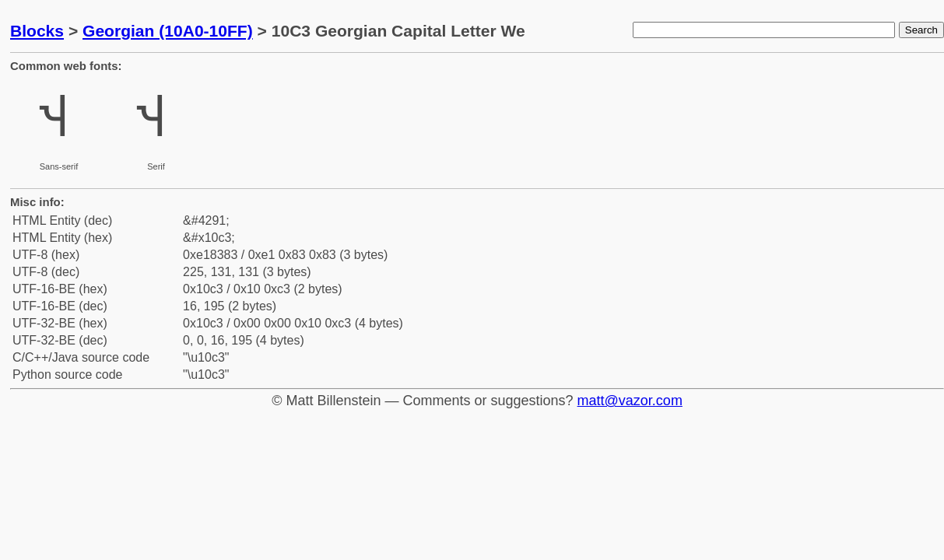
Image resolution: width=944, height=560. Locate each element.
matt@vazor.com (630, 401)
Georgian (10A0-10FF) (168, 31)
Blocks (37, 31)
